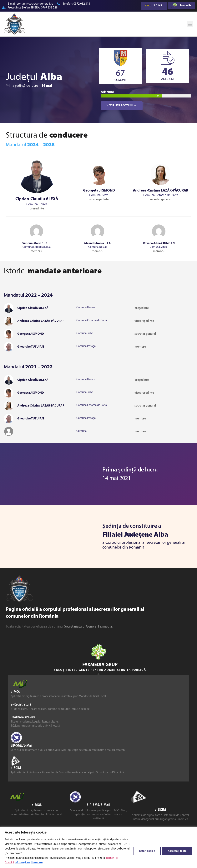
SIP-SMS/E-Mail (21, 746)
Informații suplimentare (29, 862)
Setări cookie (147, 851)
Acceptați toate (177, 851)
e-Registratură (21, 705)
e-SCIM (16, 768)
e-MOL (15, 692)
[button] (190, 24)
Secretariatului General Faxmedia (88, 627)
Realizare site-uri (23, 717)
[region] (98, 847)
